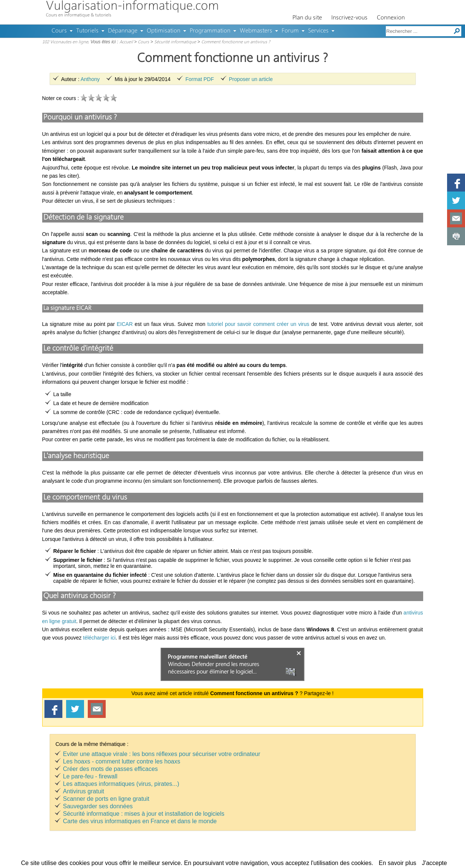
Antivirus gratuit (84, 791)
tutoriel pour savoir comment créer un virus (258, 324)
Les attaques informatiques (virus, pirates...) (121, 784)
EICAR (125, 324)
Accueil (126, 42)
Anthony (90, 79)
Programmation (210, 31)
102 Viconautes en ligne (65, 42)
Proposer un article (251, 79)
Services (318, 31)
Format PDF (199, 79)
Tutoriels (87, 31)
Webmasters (256, 31)
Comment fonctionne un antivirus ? (236, 42)
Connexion (391, 18)
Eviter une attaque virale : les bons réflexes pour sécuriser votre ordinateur (162, 754)
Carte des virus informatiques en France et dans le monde (140, 821)
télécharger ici (99, 638)
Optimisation (164, 31)
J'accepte (435, 863)
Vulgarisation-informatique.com (132, 7)
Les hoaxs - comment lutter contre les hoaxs (122, 761)
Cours (59, 31)
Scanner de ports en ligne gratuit (106, 799)
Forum (290, 31)
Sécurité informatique (175, 42)
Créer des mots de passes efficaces (111, 769)
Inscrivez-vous (349, 18)
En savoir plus (398, 863)
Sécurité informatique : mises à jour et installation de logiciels (144, 814)
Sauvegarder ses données (98, 806)
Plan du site (307, 18)
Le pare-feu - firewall (90, 776)
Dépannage (123, 31)
